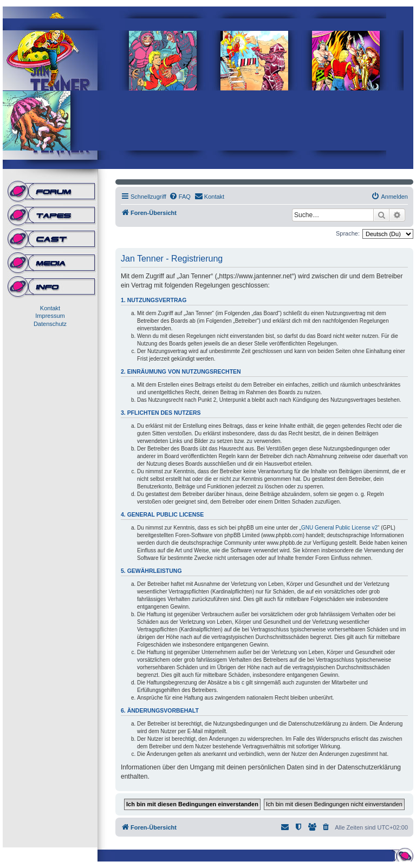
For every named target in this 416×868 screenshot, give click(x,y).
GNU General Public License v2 (339, 528)
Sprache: (348, 233)
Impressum (50, 316)
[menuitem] (180, 197)
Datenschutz (50, 324)
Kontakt (50, 308)
